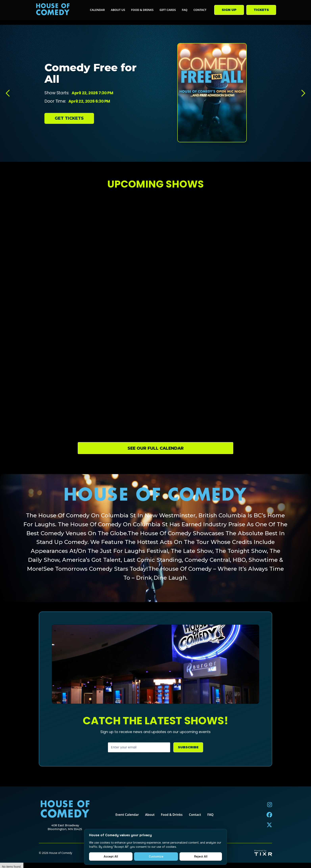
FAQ (185, 10)
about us (118, 10)
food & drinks (142, 10)
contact (200, 10)
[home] (53, 10)
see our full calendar (156, 448)
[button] (8, 93)
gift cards (168, 10)
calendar (97, 10)
